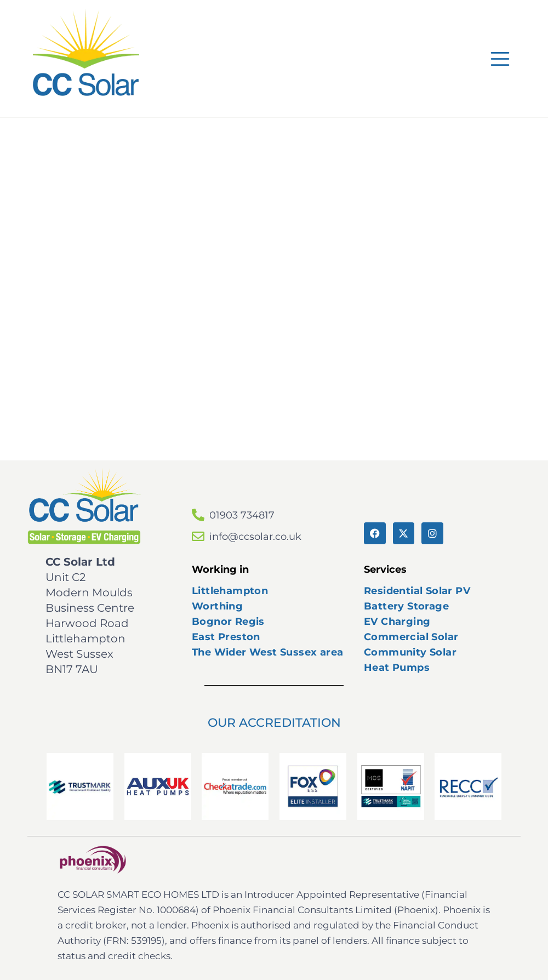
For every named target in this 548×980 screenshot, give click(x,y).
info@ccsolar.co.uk (255, 537)
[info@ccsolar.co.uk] (198, 536)
